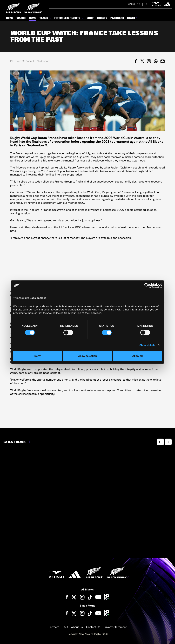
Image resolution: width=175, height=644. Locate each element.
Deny (38, 356)
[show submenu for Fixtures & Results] (83, 19)
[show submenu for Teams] (51, 19)
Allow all (137, 356)
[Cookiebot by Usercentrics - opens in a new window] (147, 285)
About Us (77, 627)
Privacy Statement (115, 627)
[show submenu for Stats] (137, 19)
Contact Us (93, 627)
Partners (54, 627)
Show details (147, 345)
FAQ (65, 627)
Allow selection (87, 356)
